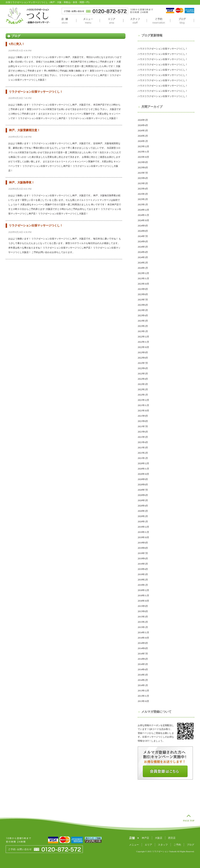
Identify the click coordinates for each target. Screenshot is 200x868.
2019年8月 (143, 548)
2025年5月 (143, 183)
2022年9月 (143, 352)
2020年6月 (143, 495)
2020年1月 (143, 522)
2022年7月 (143, 363)
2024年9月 (143, 226)
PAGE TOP (189, 821)
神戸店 (145, 838)
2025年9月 (143, 162)
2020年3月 (143, 511)
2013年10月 (143, 701)
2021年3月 (143, 448)
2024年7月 (143, 236)
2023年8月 (143, 294)
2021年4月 (143, 442)
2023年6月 (143, 305)
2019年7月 (143, 553)
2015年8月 (143, 611)
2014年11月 (143, 633)
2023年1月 (143, 331)
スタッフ (135, 21)
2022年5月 (143, 374)
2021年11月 (143, 405)
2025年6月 (143, 178)
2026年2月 (143, 136)
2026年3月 (143, 131)
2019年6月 (143, 559)
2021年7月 (143, 426)
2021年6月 (143, 432)
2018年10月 (143, 601)
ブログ (182, 21)
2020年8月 (143, 485)
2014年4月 (143, 669)
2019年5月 (143, 564)
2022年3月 (143, 384)
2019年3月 (143, 574)
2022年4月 (143, 379)
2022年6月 (143, 368)
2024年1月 (143, 268)
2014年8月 (143, 648)
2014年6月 (143, 659)
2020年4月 (143, 506)
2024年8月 (143, 231)
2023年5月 (143, 310)
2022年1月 (143, 395)
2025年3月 (143, 194)
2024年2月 (143, 263)
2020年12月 (143, 463)
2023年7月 (143, 300)
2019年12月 (143, 527)
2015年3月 (143, 617)
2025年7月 (143, 173)
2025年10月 (143, 157)
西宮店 (172, 838)
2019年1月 (143, 585)
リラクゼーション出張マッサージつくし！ (36, 92)
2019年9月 (143, 543)
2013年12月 (143, 691)
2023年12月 (143, 273)
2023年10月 (143, 284)
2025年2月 (143, 199)
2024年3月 (143, 257)
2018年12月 (143, 590)
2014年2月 (143, 680)
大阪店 (159, 838)
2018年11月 (143, 596)
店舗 (65, 21)
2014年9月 (143, 643)
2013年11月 (143, 696)
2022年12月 (143, 337)
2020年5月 (143, 500)
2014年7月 (143, 654)
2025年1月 (143, 205)
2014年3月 (143, 675)
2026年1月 (143, 141)
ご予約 (158, 21)
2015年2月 (143, 622)
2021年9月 (143, 416)
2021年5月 (143, 437)
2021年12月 (143, 400)
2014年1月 (143, 685)
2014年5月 (143, 664)
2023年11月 (143, 279)
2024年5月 (143, 247)
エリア (111, 21)
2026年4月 (143, 125)
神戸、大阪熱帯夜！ (22, 182)
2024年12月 (143, 210)
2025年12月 (143, 146)
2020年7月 (143, 490)
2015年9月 (143, 606)
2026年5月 (143, 120)
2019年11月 (143, 532)
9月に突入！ (17, 44)
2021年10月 (143, 411)
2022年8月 (143, 358)
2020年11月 (143, 469)
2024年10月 (143, 220)
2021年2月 (143, 453)
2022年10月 (143, 347)
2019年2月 (143, 580)
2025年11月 (143, 152)
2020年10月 (143, 474)
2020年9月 (143, 479)
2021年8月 (143, 421)
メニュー (88, 21)
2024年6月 (143, 242)
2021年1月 (143, 458)
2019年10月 (143, 537)
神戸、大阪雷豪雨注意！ (24, 130)
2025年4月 (143, 189)
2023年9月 (143, 289)
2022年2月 (143, 389)
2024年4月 (143, 252)
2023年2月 (143, 326)
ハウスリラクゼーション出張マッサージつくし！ (163, 49)
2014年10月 (143, 638)
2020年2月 (143, 516)
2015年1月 (143, 627)
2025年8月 (143, 168)
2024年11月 (143, 215)
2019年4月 (143, 569)
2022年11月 (143, 342)
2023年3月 (143, 321)
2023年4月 (143, 315)
